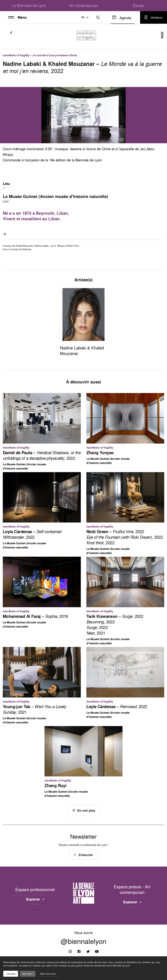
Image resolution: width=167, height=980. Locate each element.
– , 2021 (34, 709)
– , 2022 (42, 455)
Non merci (28, 974)
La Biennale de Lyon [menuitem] (29, 5)
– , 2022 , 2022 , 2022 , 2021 (115, 625)
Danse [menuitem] (138, 5)
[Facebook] (79, 951)
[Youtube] (97, 951)
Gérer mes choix (48, 974)
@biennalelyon (83, 941)
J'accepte (11, 974)
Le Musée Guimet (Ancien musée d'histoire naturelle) (55, 196)
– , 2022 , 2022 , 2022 (125, 537)
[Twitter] (88, 951)
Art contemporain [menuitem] (84, 5)
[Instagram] (70, 951)
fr (85, 17)
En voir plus (83, 810)
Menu (17, 17)
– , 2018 (35, 616)
